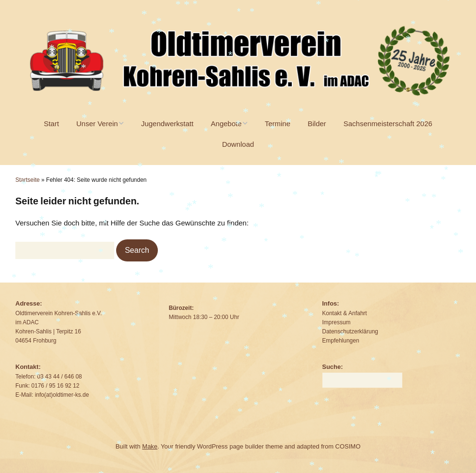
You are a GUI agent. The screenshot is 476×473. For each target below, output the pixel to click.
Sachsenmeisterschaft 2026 (388, 124)
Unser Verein (97, 124)
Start (51, 124)
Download (238, 144)
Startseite (28, 180)
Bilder (317, 124)
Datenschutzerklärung (350, 331)
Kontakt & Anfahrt (344, 313)
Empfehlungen (340, 341)
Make (150, 446)
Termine (278, 124)
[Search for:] (65, 250)
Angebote (226, 124)
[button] (137, 250)
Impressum (336, 322)
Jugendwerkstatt (167, 124)
